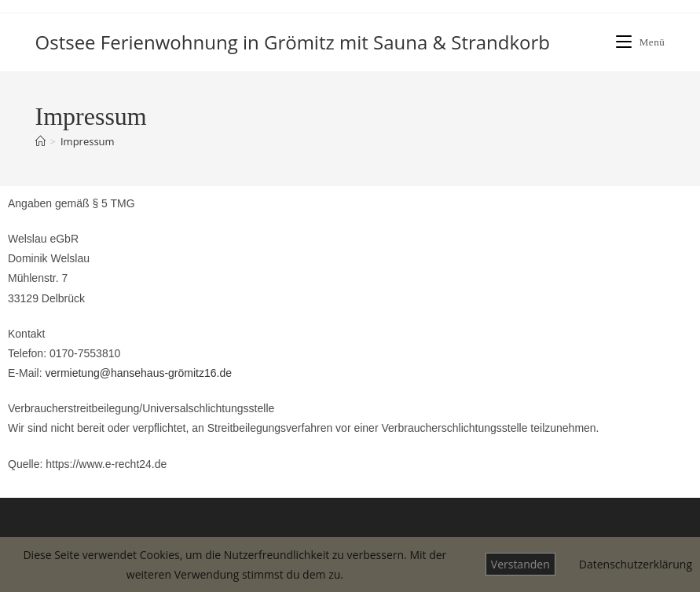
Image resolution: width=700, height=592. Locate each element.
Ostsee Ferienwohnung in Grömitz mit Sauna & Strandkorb (293, 42)
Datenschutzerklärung (636, 564)
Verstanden (520, 564)
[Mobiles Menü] (641, 42)
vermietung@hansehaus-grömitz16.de (138, 373)
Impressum (88, 141)
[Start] (40, 141)
